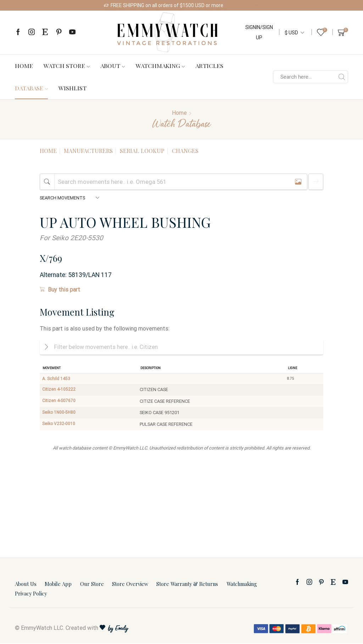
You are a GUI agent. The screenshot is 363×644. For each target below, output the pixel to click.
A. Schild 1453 (57, 379)
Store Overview (130, 585)
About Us (26, 585)
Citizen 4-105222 (59, 391)
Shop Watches (243, 5)
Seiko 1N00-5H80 (60, 414)
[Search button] (342, 77)
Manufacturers (88, 151)
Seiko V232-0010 (59, 425)
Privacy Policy (31, 594)
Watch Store (67, 66)
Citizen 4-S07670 (59, 402)
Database (31, 88)
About (113, 66)
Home (24, 66)
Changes (185, 151)
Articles (209, 66)
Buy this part (60, 290)
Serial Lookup (142, 151)
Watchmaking (160, 66)
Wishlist (72, 88)
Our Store (92, 585)
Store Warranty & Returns (187, 585)
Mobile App (58, 585)
